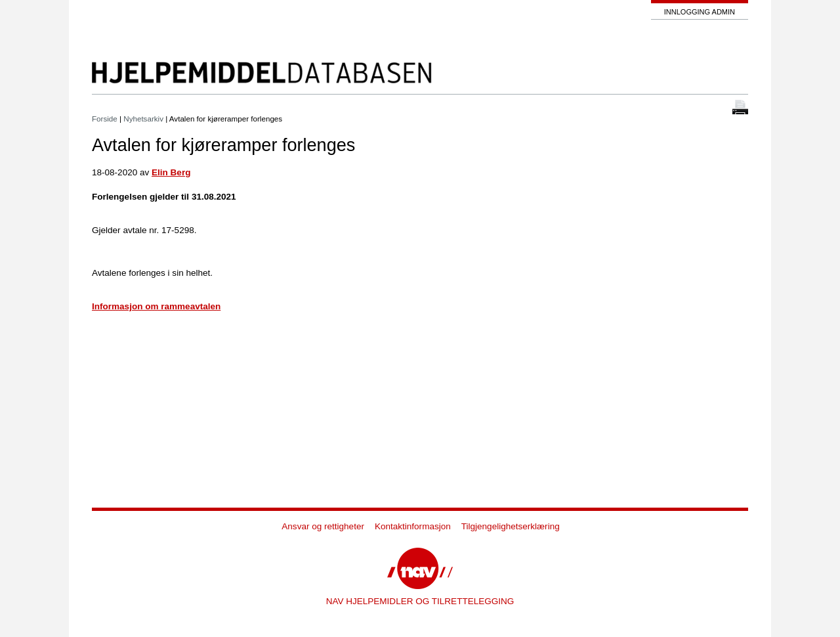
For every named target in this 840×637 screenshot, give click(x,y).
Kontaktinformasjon (413, 526)
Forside (105, 119)
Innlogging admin (700, 12)
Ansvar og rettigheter (323, 526)
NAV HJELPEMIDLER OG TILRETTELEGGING (420, 601)
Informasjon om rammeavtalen (156, 306)
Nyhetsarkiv (143, 119)
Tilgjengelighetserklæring (511, 526)
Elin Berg (171, 172)
